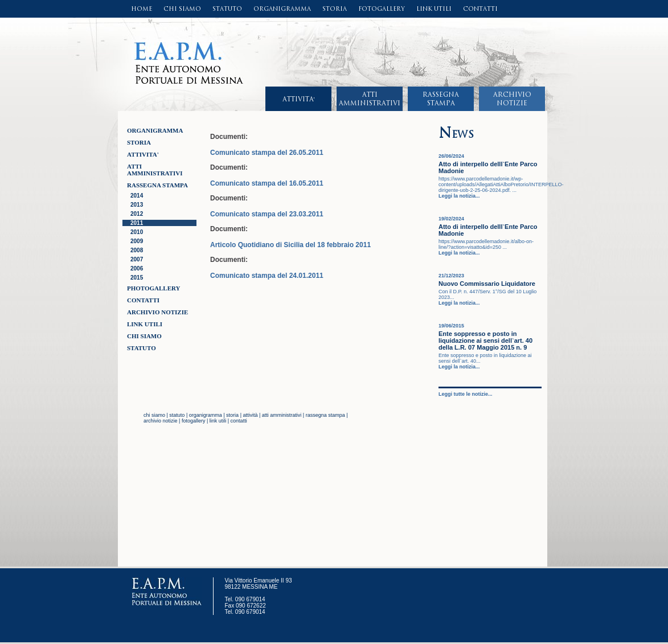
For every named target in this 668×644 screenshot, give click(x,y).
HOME (142, 9)
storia (232, 415)
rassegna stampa (325, 415)
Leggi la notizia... (459, 196)
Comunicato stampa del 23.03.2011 (267, 214)
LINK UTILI (434, 9)
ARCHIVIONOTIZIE (512, 99)
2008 (137, 250)
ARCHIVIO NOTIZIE (157, 312)
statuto (177, 415)
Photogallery (154, 288)
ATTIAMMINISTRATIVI (370, 99)
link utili (218, 421)
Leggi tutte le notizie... (466, 394)
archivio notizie (161, 421)
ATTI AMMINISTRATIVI (155, 170)
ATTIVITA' (299, 99)
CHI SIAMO (182, 9)
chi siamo (154, 415)
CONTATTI (480, 9)
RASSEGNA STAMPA (157, 185)
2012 (137, 214)
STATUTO (227, 9)
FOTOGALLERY (382, 9)
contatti (239, 421)
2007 (137, 259)
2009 (137, 241)
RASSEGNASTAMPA (441, 99)
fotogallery (194, 421)
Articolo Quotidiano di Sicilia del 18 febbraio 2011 (290, 245)
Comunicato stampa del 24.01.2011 (267, 276)
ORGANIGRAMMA (282, 9)
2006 (137, 268)
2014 (137, 196)
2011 (137, 223)
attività (250, 415)
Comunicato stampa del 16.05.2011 (267, 183)
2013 (137, 205)
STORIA (335, 9)
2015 (137, 278)
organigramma (206, 415)
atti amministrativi (282, 415)
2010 (137, 232)
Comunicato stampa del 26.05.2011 (267, 153)
